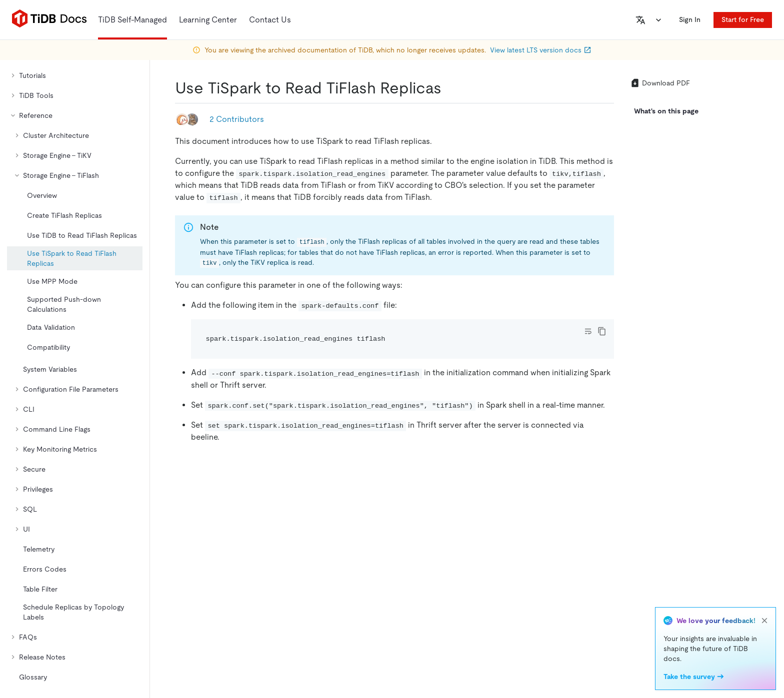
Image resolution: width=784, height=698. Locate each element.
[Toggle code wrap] (588, 331)
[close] (764, 621)
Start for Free (743, 19)
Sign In (690, 19)
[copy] (602, 331)
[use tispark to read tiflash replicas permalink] (449, 88)
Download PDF (660, 83)
